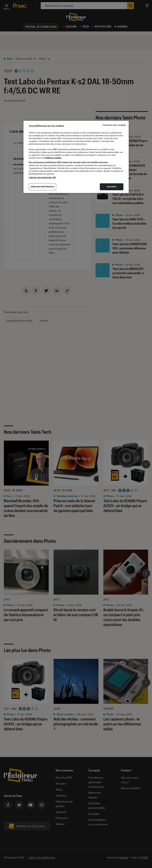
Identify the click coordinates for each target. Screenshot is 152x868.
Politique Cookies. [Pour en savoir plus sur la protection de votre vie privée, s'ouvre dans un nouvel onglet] (53, 158)
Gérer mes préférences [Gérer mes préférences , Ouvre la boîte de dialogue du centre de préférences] (43, 187)
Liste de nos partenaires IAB (42, 177)
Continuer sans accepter (114, 125)
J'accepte (112, 187)
